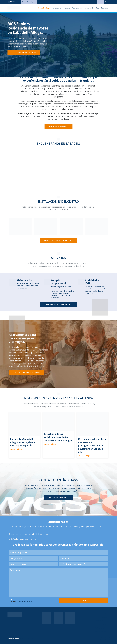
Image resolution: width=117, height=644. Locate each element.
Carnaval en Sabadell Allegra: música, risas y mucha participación (22, 442)
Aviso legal (104, 617)
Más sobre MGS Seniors (58, 126)
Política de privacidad (100, 621)
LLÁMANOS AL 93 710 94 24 (24, 53)
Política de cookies (101, 624)
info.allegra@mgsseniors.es (22, 539)
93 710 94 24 (17, 527)
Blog (97, 8)
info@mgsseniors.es (27, 638)
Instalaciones (57, 8)
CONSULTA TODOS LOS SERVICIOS (58, 304)
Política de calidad (101, 628)
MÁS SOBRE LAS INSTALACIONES (59, 241)
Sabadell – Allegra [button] (29, 2)
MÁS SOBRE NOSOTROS (58, 497)
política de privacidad (25, 602)
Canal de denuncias (101, 632)
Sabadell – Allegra (44, 8)
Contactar (105, 8)
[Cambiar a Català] (107, 2)
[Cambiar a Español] (101, 2)
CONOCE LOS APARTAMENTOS (26, 372)
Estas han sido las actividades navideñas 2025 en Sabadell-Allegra (58, 437)
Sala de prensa (102, 613)
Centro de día (89, 8)
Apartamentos (77, 8)
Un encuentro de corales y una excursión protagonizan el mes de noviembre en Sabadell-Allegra (92, 446)
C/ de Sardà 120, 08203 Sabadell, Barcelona (28, 534)
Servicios (67, 8)
